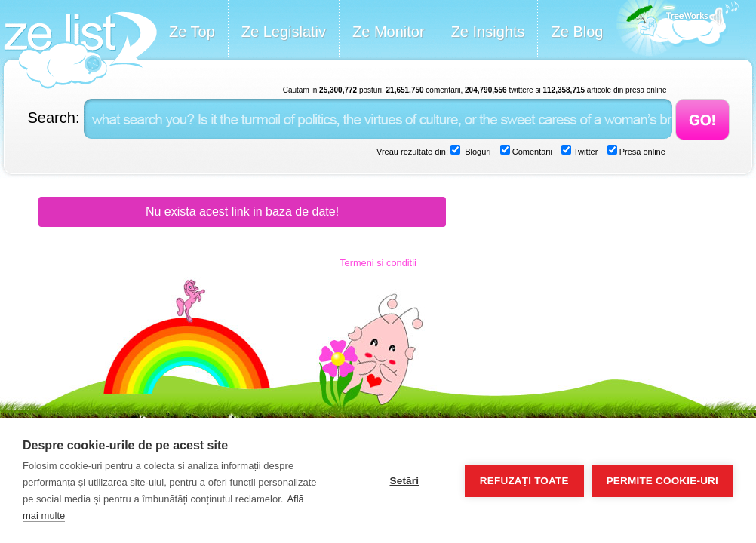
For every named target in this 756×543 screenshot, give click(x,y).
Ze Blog (577, 32)
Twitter (584, 152)
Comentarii (531, 152)
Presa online (641, 152)
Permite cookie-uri (662, 481)
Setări (404, 481)
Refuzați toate (524, 481)
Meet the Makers (678, 30)
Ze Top (192, 32)
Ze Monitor (389, 32)
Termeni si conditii (378, 263)
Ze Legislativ (284, 32)
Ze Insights (488, 32)
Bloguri (476, 152)
